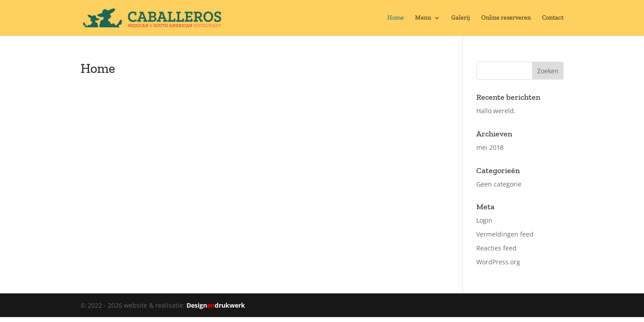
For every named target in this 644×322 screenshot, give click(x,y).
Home (396, 18)
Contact (553, 18)
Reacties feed (496, 248)
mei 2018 (490, 147)
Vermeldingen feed (505, 234)
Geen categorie (499, 184)
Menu (423, 18)
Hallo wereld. (496, 111)
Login (484, 220)
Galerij (461, 18)
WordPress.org (498, 262)
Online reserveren (506, 18)
